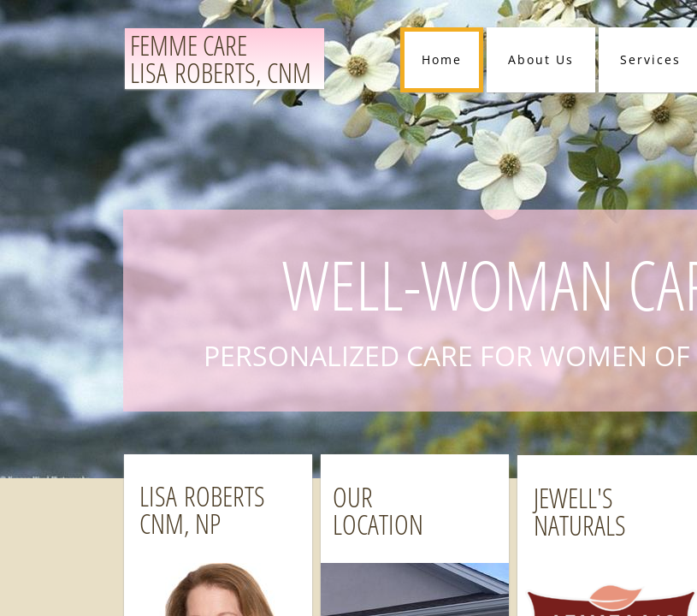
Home (442, 59)
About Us (541, 59)
